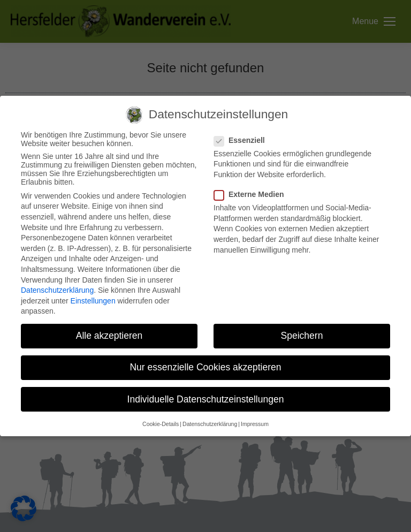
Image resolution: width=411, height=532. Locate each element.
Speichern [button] (302, 336)
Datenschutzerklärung (57, 290)
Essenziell (243, 140)
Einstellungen (93, 301)
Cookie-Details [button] (161, 424)
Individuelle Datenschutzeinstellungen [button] (206, 399)
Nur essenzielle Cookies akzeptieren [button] (205, 367)
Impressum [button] (255, 424)
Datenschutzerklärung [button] (210, 424)
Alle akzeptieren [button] (109, 336)
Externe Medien (252, 194)
